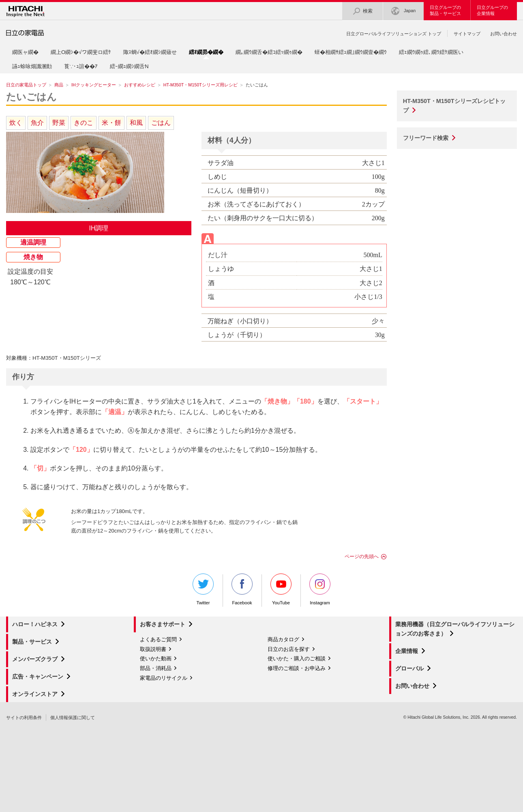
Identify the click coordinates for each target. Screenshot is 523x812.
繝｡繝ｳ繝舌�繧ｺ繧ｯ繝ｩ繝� (269, 52)
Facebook (242, 589)
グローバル (409, 668)
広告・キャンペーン (38, 677)
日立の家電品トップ (26, 85)
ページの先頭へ (362, 556)
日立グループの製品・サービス (445, 10)
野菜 (59, 123)
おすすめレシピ (140, 85)
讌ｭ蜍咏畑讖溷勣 (32, 66)
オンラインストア (35, 694)
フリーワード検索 (426, 138)
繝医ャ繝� (25, 52)
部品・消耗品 (156, 668)
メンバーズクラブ (35, 659)
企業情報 (407, 651)
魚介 (37, 123)
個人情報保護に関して (73, 717)
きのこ (84, 123)
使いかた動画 (156, 658)
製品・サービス (32, 642)
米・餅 (111, 123)
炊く (16, 123)
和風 (136, 123)
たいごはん (31, 97)
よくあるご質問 (158, 639)
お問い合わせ (504, 34)
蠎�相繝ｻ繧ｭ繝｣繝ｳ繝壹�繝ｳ (351, 52)
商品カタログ (283, 639)
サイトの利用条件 (24, 717)
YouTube (281, 589)
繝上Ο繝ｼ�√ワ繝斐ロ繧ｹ (81, 52)
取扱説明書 (153, 649)
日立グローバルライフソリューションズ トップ (394, 34)
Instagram (320, 589)
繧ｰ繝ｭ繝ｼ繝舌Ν (129, 66)
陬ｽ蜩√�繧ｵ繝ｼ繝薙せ (150, 52)
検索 (362, 11)
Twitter (203, 589)
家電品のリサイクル (164, 678)
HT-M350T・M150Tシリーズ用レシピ (200, 85)
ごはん (161, 123)
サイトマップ (467, 34)
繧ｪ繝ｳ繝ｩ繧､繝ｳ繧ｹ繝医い (431, 52)
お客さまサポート (163, 624)
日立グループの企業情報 (492, 10)
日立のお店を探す (289, 649)
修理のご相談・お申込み (297, 668)
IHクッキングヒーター (94, 85)
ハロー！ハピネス (35, 624)
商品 (59, 85)
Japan (403, 11)
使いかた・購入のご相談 (297, 658)
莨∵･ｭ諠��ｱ (81, 66)
